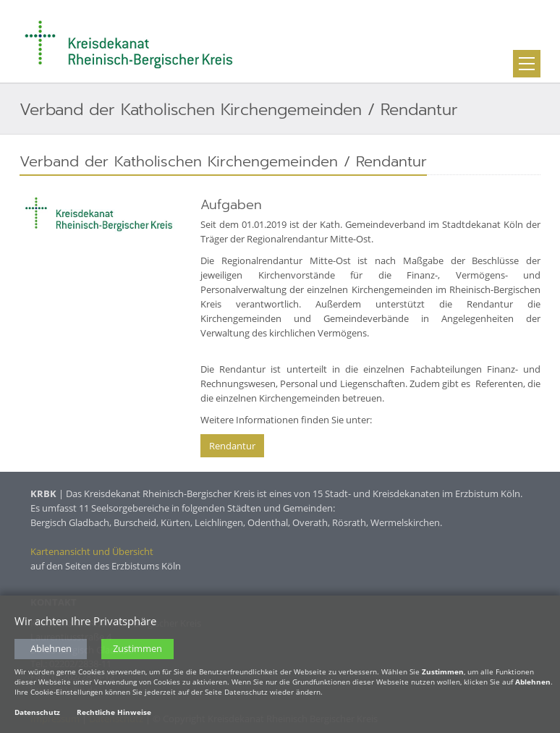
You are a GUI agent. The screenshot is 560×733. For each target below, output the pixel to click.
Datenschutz (37, 712)
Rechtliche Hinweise (114, 712)
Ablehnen (51, 649)
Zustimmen (137, 649)
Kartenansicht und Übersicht (92, 551)
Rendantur (232, 446)
